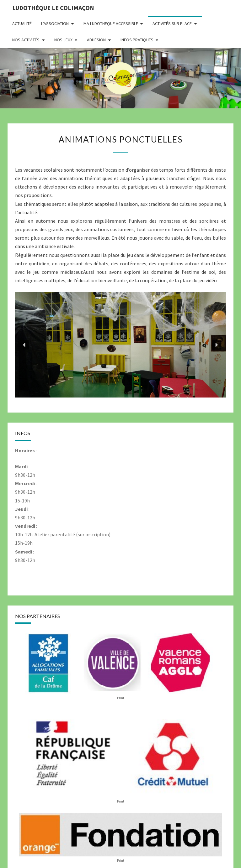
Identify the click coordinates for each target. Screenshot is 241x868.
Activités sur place (172, 23)
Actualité (22, 23)
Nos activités (26, 40)
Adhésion (96, 40)
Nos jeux (63, 40)
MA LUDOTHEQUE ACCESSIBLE (111, 23)
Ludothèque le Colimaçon (53, 8)
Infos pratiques (137, 40)
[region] (120, 345)
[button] (24, 345)
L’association (55, 23)
